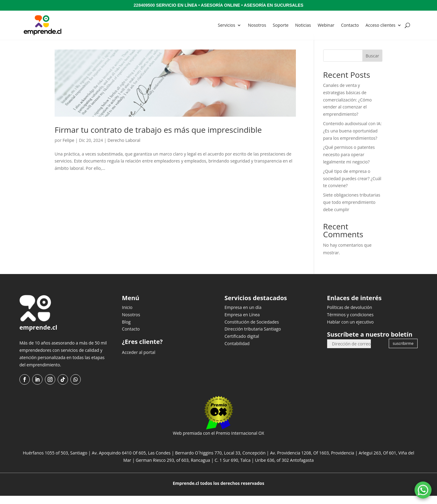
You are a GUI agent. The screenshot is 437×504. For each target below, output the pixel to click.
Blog (126, 330)
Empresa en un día (243, 315)
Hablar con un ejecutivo (350, 330)
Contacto (350, 25)
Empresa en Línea (242, 323)
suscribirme (403, 352)
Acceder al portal (139, 360)
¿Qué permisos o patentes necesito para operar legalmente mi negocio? (349, 163)
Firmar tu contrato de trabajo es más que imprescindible (158, 138)
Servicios (227, 25)
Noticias (303, 25)
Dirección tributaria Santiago (253, 337)
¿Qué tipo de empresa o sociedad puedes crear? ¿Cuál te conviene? (352, 187)
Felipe (68, 148)
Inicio (127, 315)
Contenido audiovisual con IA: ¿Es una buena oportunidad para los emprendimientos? (352, 139)
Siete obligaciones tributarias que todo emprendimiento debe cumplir (352, 210)
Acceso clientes (380, 25)
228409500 (144, 5)
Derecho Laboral (124, 148)
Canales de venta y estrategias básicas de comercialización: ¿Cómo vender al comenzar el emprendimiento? (347, 108)
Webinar (326, 25)
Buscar (373, 64)
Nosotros (257, 25)
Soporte (281, 25)
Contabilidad (237, 352)
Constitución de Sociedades (252, 330)
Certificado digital (242, 344)
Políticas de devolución (349, 315)
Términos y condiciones (350, 323)
